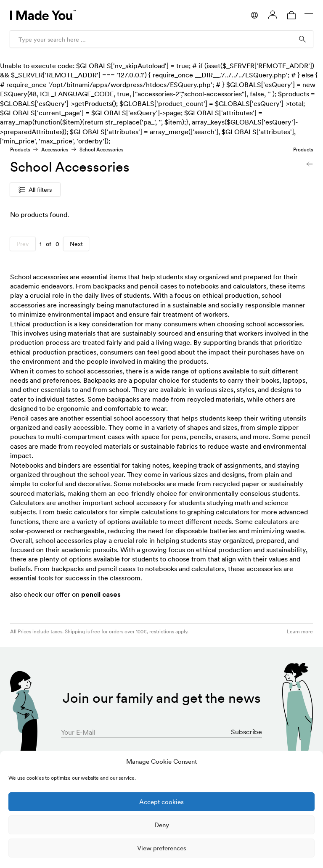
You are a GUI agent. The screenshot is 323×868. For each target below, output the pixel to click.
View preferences (162, 848)
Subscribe (246, 732)
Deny (162, 825)
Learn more (300, 631)
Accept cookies (161, 802)
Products (20, 150)
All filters (35, 190)
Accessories (55, 150)
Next (76, 244)
